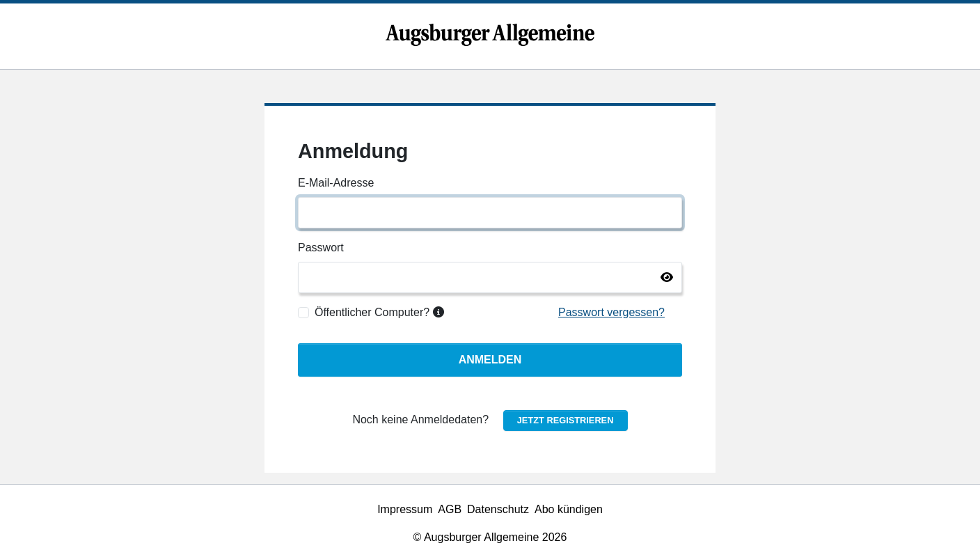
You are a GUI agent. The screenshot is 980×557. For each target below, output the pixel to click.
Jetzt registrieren (566, 420)
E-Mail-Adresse (336, 183)
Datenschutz (498, 509)
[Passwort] (490, 277)
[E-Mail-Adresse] (490, 213)
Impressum (405, 509)
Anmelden (490, 360)
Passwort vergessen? (611, 312)
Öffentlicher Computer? (379, 312)
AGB (450, 509)
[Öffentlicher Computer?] (303, 313)
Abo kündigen (569, 509)
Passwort (321, 248)
